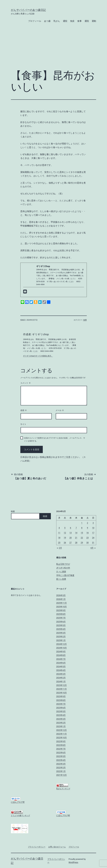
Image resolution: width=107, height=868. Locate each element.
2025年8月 (61, 614)
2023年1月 (61, 726)
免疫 (72, 21)
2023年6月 (61, 708)
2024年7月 (61, 659)
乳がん (57, 21)
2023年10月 (62, 693)
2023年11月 (62, 689)
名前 (24, 410)
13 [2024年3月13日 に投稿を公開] (71, 533)
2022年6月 (61, 753)
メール (60, 410)
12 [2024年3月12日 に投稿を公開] (65, 533)
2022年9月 (61, 741)
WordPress (73, 862)
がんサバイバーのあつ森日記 (28, 10)
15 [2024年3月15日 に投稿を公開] (82, 533)
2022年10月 (62, 738)
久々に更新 (61, 572)
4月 (93, 548)
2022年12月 (62, 730)
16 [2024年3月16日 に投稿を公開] (88, 533)
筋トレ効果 (61, 579)
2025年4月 (61, 629)
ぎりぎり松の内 (63, 568)
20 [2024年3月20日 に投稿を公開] (71, 538)
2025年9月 (61, 610)
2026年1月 (61, 599)
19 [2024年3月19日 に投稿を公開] (65, 538)
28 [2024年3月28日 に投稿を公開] (76, 543)
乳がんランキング (63, 789)
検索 (13, 511)
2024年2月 (61, 678)
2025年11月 (62, 603)
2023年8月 (61, 700)
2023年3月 (61, 719)
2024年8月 (61, 655)
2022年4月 (61, 760)
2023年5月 (61, 711)
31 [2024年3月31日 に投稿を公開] (93, 543)
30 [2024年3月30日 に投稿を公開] (88, 543)
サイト (23, 424)
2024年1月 (61, 681)
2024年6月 (61, 663)
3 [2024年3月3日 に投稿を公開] (93, 523)
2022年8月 (61, 745)
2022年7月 (61, 749)
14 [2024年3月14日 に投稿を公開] (76, 533)
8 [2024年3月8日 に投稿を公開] (82, 528)
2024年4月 (61, 670)
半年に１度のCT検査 (65, 575)
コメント (26, 383)
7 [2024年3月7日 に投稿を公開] (76, 528)
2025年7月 (61, 618)
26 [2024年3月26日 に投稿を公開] (65, 543)
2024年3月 (61, 674)
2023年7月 (61, 704)
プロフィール (35, 21)
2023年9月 (61, 696)
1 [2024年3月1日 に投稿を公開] (82, 523)
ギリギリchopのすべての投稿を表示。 (38, 356)
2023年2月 (61, 723)
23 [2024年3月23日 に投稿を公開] (88, 538)
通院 (65, 21)
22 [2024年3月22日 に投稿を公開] (82, 538)
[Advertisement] (53, 50)
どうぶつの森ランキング (20, 816)
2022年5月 (61, 756)
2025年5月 (61, 625)
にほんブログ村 (18, 802)
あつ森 (47, 21)
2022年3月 (61, 764)
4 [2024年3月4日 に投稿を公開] (59, 528)
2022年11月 (62, 734)
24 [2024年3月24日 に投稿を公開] (93, 538)
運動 (94, 21)
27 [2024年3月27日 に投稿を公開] (71, 543)
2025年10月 (62, 607)
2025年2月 (61, 636)
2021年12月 (62, 775)
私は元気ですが (63, 564)
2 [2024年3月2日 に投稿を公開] (88, 523)
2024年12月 (62, 644)
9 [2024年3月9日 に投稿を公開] (88, 528)
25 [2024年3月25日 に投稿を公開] (59, 543)
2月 (59, 548)
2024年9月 (61, 651)
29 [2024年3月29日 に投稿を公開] (82, 543)
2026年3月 (61, 595)
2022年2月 (61, 768)
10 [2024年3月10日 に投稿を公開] (93, 528)
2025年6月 (61, 622)
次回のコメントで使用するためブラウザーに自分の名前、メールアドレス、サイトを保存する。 (55, 439)
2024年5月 (61, 666)
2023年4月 (61, 715)
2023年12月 (62, 685)
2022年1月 (61, 771)
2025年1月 (61, 640)
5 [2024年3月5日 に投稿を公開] (65, 528)
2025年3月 (61, 633)
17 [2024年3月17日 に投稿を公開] (93, 533)
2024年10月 (62, 648)
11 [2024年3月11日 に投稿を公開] (59, 533)
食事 (79, 21)
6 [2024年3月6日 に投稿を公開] (71, 528)
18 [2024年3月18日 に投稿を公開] (59, 538)
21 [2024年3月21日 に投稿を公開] (76, 538)
